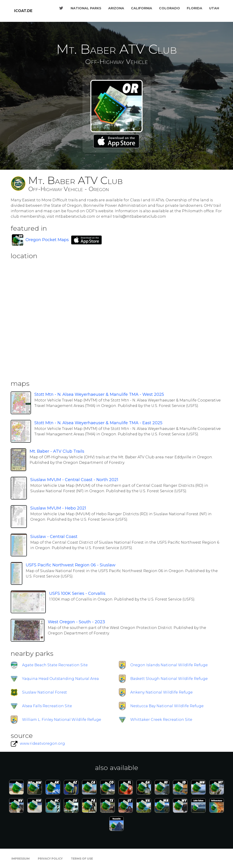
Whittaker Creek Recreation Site (161, 720)
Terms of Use (82, 859)
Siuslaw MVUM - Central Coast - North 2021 (74, 480)
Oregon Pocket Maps (47, 240)
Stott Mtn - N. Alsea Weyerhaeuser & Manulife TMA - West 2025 (99, 394)
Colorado (169, 8)
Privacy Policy (50, 859)
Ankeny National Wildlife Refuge (161, 692)
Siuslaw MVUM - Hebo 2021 (58, 508)
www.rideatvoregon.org (42, 743)
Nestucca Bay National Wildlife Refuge (167, 706)
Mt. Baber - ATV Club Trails (57, 451)
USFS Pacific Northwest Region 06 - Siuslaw (71, 565)
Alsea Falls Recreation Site (47, 706)
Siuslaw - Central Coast (54, 537)
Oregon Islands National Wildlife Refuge (169, 665)
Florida (195, 8)
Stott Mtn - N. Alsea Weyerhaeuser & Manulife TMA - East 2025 (98, 423)
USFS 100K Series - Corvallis (77, 593)
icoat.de (23, 11)
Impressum (20, 859)
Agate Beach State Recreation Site (55, 665)
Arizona (116, 8)
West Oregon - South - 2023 (76, 622)
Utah (214, 8)
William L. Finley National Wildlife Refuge (62, 720)
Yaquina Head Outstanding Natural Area (60, 679)
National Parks (86, 8)
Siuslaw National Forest (45, 692)
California (142, 8)
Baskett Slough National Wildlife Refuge (169, 679)
